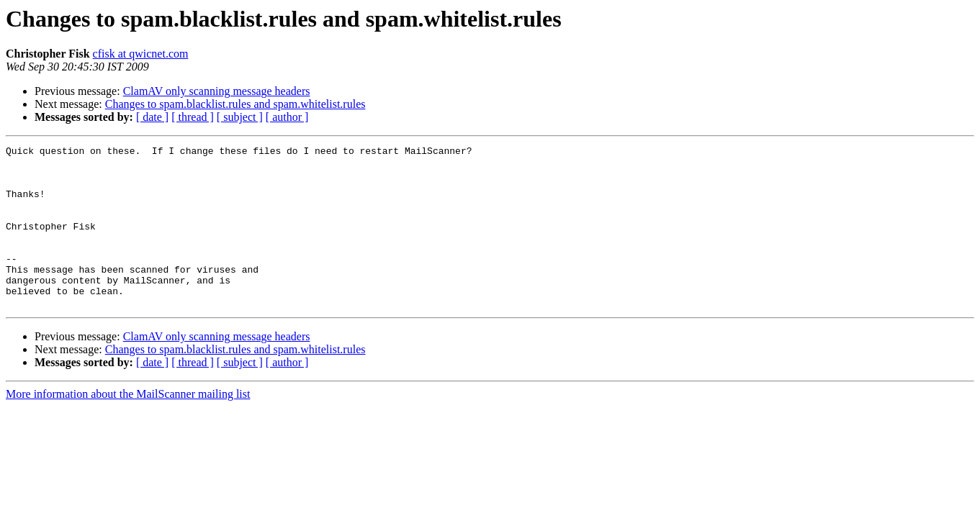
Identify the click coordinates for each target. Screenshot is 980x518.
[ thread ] (193, 117)
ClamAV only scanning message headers (217, 91)
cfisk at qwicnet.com (141, 54)
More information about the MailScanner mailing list (128, 426)
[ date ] (152, 117)
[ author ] (287, 117)
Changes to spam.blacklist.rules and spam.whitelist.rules (235, 104)
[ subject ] (240, 117)
